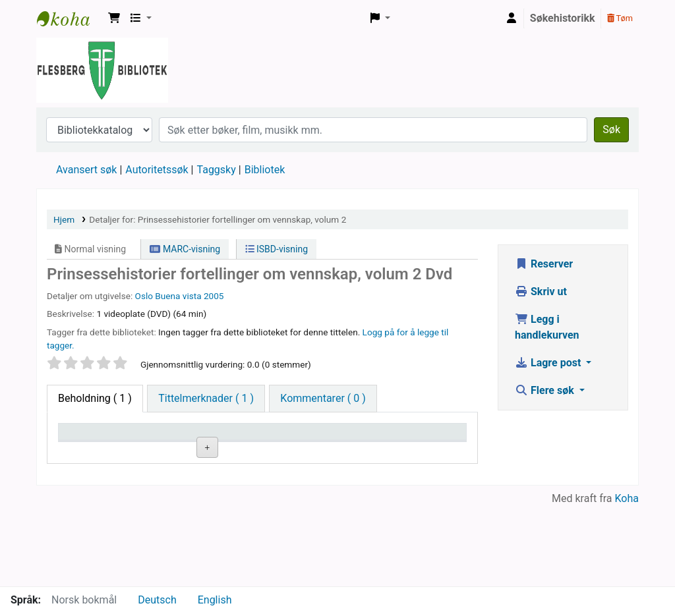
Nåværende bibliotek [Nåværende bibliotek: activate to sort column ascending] (159, 444)
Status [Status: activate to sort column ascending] (353, 450)
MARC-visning (185, 249)
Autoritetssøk (157, 170)
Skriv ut (541, 292)
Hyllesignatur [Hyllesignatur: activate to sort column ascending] (231, 450)
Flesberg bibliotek (70, 18)
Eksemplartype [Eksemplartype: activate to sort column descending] (97, 450)
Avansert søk (86, 170)
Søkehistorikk (563, 18)
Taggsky (217, 170)
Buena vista (178, 296)
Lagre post (549, 363)
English (215, 600)
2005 (214, 296)
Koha (627, 578)
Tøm (620, 18)
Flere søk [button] (546, 390)
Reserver (544, 264)
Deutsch (157, 600)
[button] (114, 18)
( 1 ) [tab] (95, 398)
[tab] (206, 399)
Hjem (64, 219)
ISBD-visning (277, 249)
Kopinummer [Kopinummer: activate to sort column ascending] (298, 450)
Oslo (144, 296)
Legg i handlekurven (547, 327)
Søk (611, 129)
